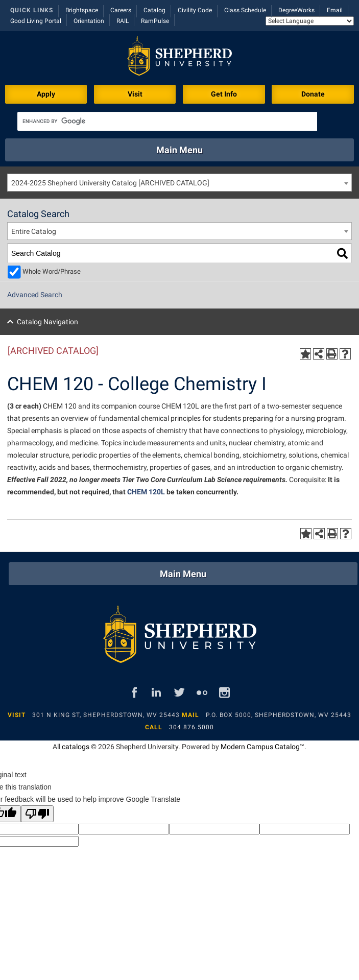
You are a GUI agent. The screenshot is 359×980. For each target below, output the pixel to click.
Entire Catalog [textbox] (34, 231)
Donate (313, 94)
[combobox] (179, 183)
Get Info (224, 94)
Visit (135, 94)
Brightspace (82, 10)
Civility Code (195, 10)
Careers (121, 10)
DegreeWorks (296, 10)
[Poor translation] (37, 814)
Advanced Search (35, 295)
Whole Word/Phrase (52, 271)
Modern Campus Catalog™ (262, 747)
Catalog (154, 10)
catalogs (76, 747)
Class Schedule (245, 10)
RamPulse (155, 21)
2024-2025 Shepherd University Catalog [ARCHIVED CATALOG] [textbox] (110, 183)
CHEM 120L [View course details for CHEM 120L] (146, 492)
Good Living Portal (36, 21)
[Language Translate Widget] (310, 21)
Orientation (89, 21)
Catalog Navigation (47, 322)
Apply (46, 94)
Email (335, 10)
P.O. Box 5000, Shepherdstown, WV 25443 (279, 715)
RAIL (123, 21)
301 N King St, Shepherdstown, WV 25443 (106, 715)
